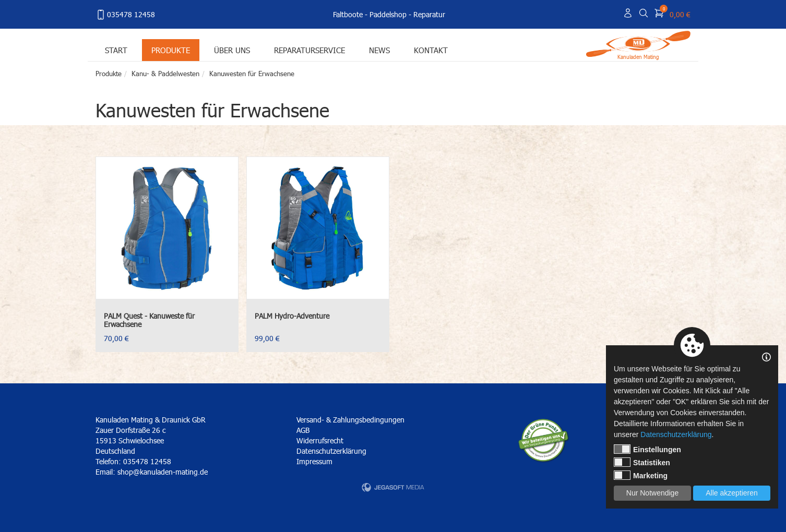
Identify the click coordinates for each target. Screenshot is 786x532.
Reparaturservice (309, 50)
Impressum (314, 461)
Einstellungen (647, 449)
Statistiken (642, 462)
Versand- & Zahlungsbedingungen (350, 420)
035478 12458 (125, 15)
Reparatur (429, 14)
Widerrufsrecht (320, 440)
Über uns (232, 50)
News (379, 50)
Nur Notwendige (652, 493)
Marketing (641, 475)
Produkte (171, 50)
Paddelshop (388, 14)
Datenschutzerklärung (331, 451)
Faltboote (348, 14)
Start (116, 50)
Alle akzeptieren (732, 493)
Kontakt (431, 50)
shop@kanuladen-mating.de (163, 472)
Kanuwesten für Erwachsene (252, 74)
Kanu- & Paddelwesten (165, 74)
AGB (303, 430)
